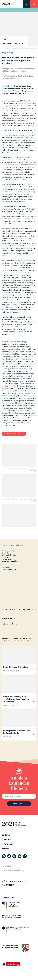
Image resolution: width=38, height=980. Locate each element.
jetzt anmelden (19, 804)
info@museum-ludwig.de (10, 624)
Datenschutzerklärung (13, 870)
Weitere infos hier (12, 434)
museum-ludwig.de (9, 569)
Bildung (6, 835)
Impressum (7, 866)
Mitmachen (7, 844)
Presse (5, 848)
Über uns (6, 839)
